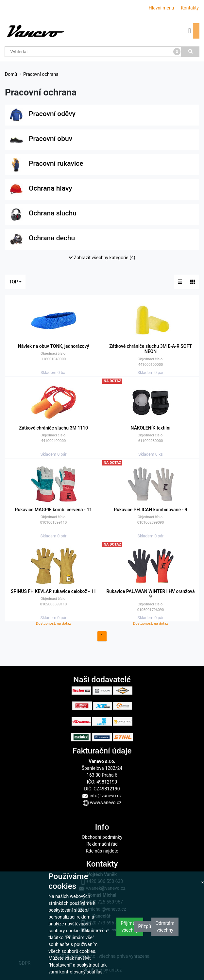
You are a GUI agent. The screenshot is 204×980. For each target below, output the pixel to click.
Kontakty (190, 8)
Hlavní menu (161, 8)
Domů (11, 74)
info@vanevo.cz (102, 796)
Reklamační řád (102, 844)
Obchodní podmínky (102, 837)
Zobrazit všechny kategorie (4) (102, 258)
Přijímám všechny (130, 927)
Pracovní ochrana (41, 74)
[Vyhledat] (190, 52)
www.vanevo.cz (102, 803)
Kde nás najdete (102, 851)
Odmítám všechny (165, 927)
